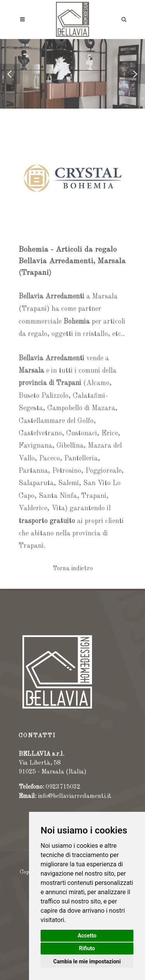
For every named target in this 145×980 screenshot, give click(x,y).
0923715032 (63, 787)
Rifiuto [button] (87, 948)
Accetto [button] (87, 936)
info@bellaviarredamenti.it (75, 796)
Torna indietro (73, 569)
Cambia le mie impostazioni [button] (87, 961)
